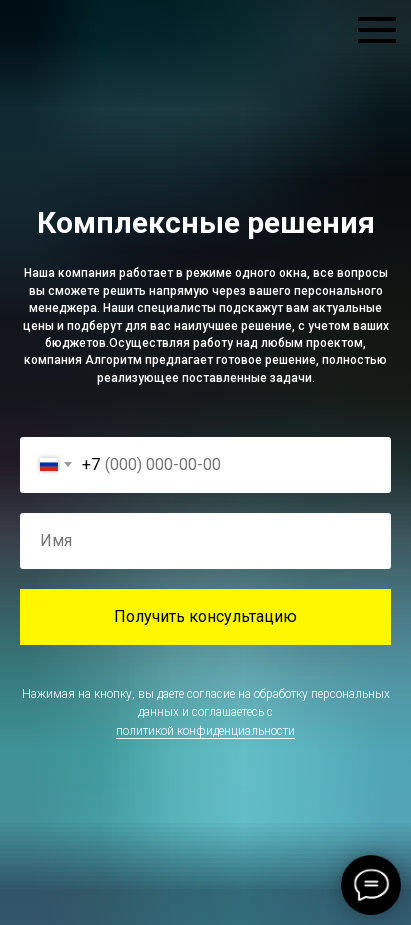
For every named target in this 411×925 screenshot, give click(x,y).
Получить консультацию (205, 616)
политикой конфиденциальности (205, 731)
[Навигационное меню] (377, 30)
